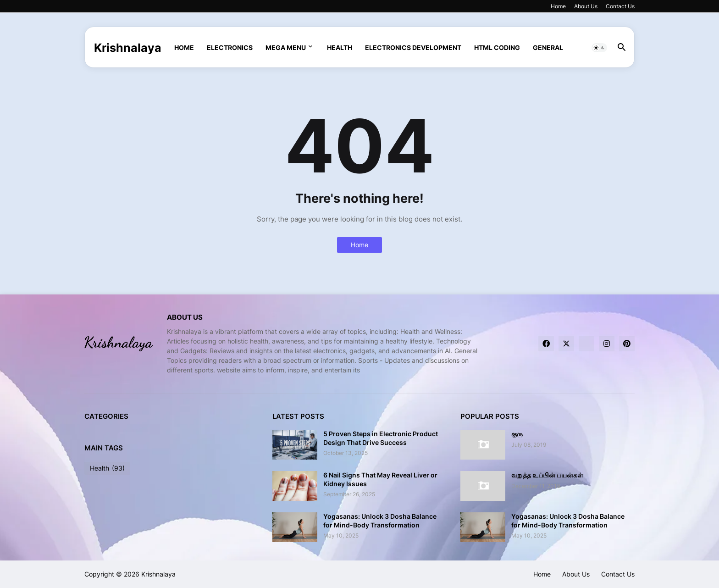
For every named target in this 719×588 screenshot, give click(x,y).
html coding (497, 47)
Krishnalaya (128, 48)
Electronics (230, 47)
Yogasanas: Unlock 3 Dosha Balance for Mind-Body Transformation (380, 520)
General (548, 47)
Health (340, 47)
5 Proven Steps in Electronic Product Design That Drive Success (381, 438)
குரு (517, 434)
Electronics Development (413, 47)
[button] (599, 48)
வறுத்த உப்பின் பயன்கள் (547, 475)
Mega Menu (286, 47)
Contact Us (620, 6)
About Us (586, 6)
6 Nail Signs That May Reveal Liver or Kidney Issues (380, 479)
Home (558, 6)
